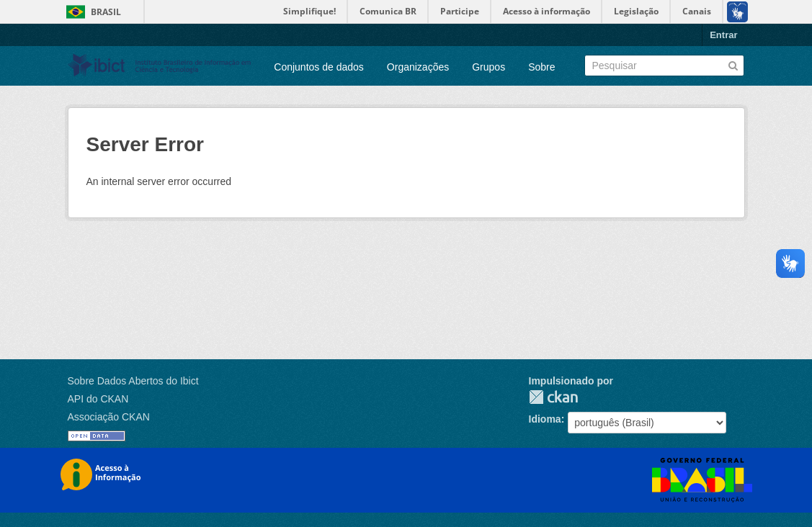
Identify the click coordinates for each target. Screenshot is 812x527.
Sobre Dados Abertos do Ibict (133, 381)
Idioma (545, 419)
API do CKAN (98, 399)
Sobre (541, 67)
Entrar (723, 35)
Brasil (106, 12)
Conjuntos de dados (319, 67)
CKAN (553, 397)
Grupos (488, 67)
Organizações (418, 67)
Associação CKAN (109, 417)
